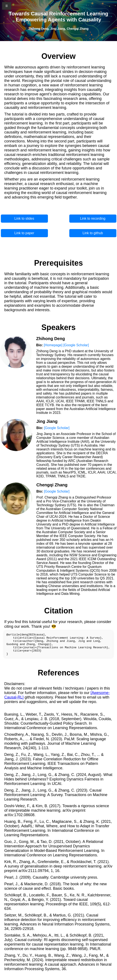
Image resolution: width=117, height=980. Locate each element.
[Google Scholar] (76, 345)
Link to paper (24, 233)
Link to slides (24, 218)
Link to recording (93, 218)
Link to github (93, 233)
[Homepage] (53, 345)
